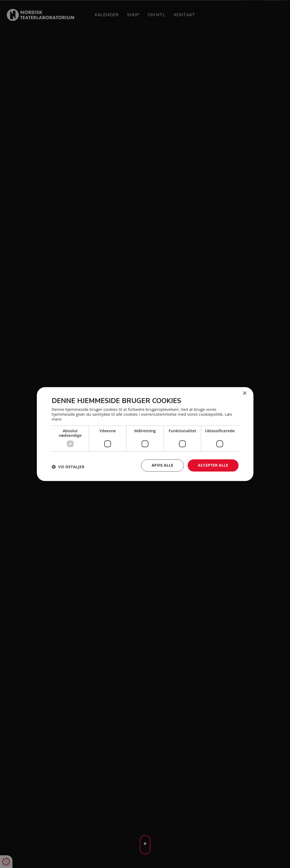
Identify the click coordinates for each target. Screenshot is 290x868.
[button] (68, 467)
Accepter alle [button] (213, 465)
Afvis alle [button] (162, 465)
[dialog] (145, 434)
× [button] (245, 393)
